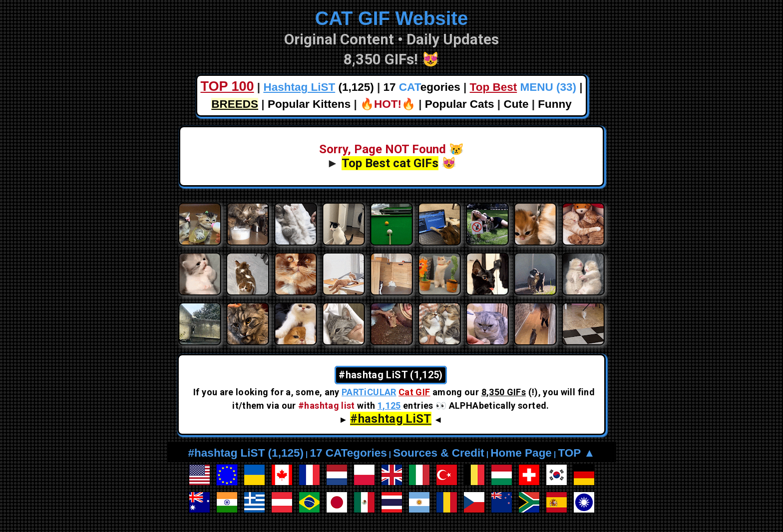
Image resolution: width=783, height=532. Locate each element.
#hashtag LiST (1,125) (246, 453)
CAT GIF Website (392, 18)
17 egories (422, 87)
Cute (516, 104)
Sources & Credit (439, 453)
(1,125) (318, 87)
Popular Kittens (309, 104)
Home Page (521, 453)
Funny (555, 104)
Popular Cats (460, 104)
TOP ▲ (576, 453)
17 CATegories (348, 453)
